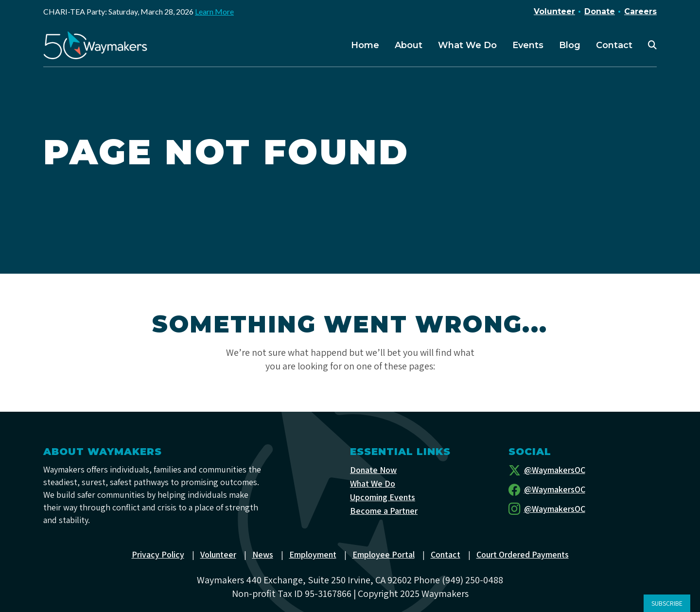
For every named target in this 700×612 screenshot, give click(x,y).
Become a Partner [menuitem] (384, 511)
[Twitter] (583, 470)
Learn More (214, 11)
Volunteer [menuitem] (218, 554)
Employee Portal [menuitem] (384, 554)
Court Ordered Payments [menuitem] (523, 554)
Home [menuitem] (365, 45)
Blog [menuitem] (570, 45)
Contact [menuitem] (614, 45)
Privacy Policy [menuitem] (158, 554)
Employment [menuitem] (313, 554)
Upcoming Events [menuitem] (383, 497)
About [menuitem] (409, 45)
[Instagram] (583, 509)
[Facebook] (583, 490)
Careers (640, 11)
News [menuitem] (263, 554)
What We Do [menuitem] (467, 45)
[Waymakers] (95, 45)
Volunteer (554, 11)
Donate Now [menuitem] (373, 470)
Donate (600, 11)
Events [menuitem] (528, 45)
